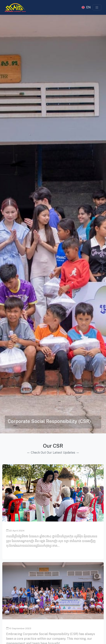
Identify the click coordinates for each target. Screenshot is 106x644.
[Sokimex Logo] (15, 7)
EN (88, 7)
